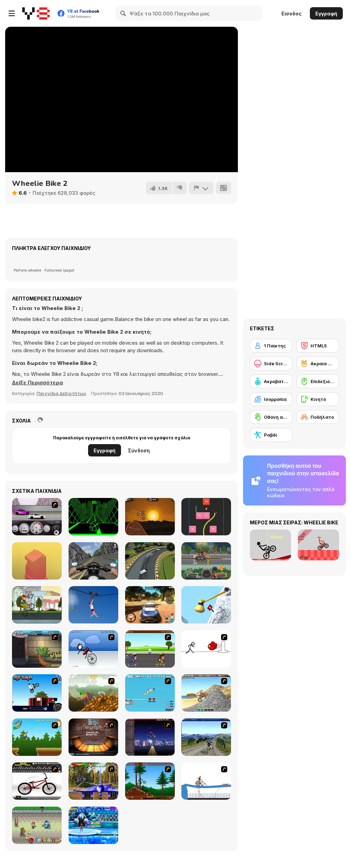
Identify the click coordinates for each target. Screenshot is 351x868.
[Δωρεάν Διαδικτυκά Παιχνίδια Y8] (36, 13)
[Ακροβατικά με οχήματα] (271, 381)
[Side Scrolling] (271, 364)
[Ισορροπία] (271, 399)
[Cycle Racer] (150, 649)
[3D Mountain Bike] (206, 737)
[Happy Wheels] (206, 781)
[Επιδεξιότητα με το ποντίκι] (318, 381)
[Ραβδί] (271, 435)
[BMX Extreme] (37, 649)
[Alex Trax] (93, 693)
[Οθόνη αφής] (271, 417)
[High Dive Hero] (150, 693)
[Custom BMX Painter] (37, 781)
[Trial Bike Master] (93, 781)
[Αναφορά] (201, 188)
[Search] (123, 13)
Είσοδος (292, 14)
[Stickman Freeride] (150, 781)
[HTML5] (318, 346)
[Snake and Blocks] (206, 517)
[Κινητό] (318, 399)
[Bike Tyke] (37, 825)
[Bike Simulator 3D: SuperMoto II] (93, 561)
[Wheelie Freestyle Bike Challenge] (37, 605)
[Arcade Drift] (150, 561)
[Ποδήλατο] (318, 417)
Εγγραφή (326, 14)
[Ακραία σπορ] (318, 364)
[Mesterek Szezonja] (37, 737)
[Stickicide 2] (206, 649)
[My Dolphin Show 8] (93, 825)
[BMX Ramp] (93, 737)
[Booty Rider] (206, 693)
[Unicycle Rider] (93, 649)
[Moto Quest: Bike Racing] (206, 561)
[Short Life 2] (93, 605)
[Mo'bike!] (37, 693)
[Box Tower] (37, 561)
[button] (38, 383)
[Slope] (93, 517)
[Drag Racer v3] (37, 517)
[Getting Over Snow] (206, 605)
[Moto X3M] (150, 517)
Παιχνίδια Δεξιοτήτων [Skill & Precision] (62, 393)
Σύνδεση (139, 450)
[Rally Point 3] (150, 605)
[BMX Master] (150, 737)
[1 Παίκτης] (271, 346)
